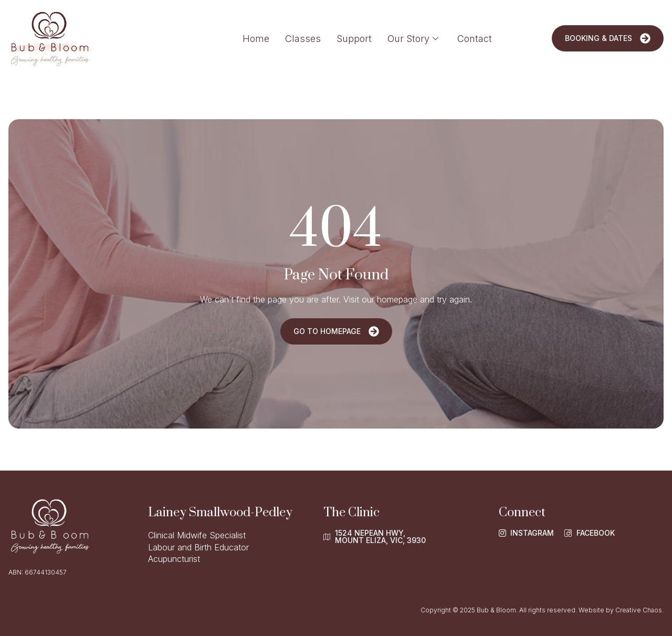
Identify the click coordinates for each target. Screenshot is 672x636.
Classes (303, 39)
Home (256, 39)
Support (354, 39)
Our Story (413, 39)
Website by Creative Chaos (620, 610)
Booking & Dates (608, 38)
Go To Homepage (336, 331)
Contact (475, 39)
